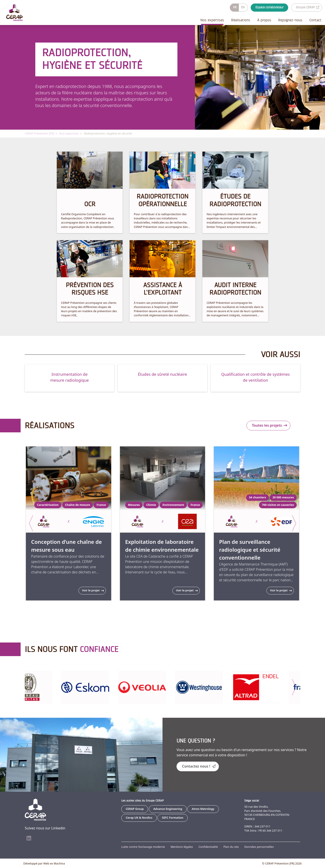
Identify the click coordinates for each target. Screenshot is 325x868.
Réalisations (241, 20)
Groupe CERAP (307, 7)
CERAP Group (135, 809)
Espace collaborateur (270, 7)
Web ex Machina (54, 863)
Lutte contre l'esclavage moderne (143, 847)
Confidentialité (208, 847)
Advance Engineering (168, 809)
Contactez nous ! (199, 766)
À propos (264, 20)
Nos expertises (212, 20)
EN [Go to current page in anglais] (243, 7)
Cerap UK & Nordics (139, 817)
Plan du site (231, 847)
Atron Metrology (203, 809)
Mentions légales (182, 847)
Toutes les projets (270, 425)
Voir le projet (93, 590)
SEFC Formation (173, 817)
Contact (315, 20)
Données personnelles (259, 847)
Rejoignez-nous (290, 20)
